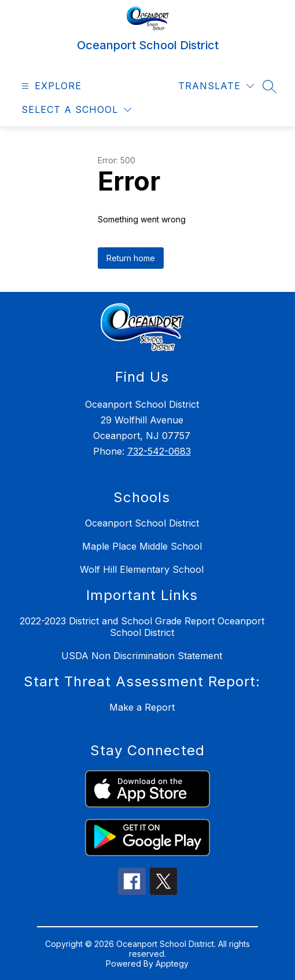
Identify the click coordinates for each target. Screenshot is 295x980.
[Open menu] (50, 86)
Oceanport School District (142, 523)
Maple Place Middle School (142, 546)
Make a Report (142, 707)
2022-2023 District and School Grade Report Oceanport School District (142, 627)
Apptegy (172, 963)
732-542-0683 (159, 451)
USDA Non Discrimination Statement (142, 656)
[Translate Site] (216, 86)
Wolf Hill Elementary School (142, 569)
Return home (131, 258)
